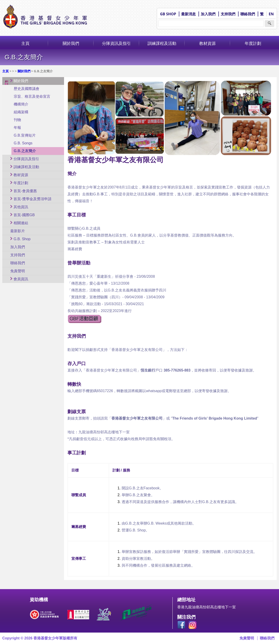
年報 (17, 128)
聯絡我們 (248, 14)
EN (271, 14)
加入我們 (208, 14)
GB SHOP (168, 14)
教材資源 (207, 43)
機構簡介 (21, 104)
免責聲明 (247, 638)
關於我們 (71, 43)
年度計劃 (253, 43)
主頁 (25, 43)
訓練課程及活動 (162, 43)
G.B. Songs (23, 143)
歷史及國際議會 (27, 89)
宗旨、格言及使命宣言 (32, 96)
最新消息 (188, 14)
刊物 (17, 120)
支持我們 (228, 14)
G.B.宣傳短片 (25, 135)
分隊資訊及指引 (116, 43)
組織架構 (21, 112)
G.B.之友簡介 (25, 151)
